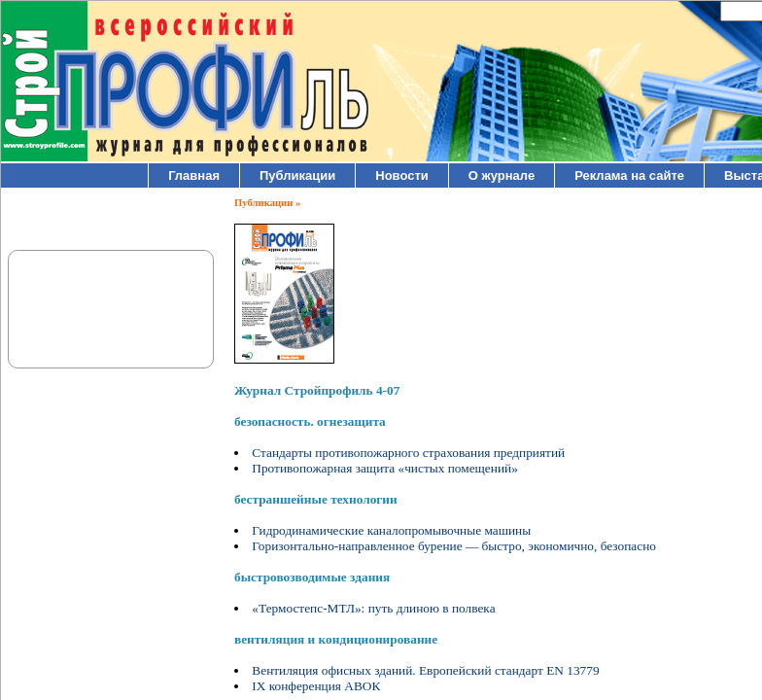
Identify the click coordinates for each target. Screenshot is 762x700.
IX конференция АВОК (316, 686)
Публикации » (267, 203)
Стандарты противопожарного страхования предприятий (408, 453)
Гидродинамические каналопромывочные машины (391, 530)
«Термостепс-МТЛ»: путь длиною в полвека (373, 608)
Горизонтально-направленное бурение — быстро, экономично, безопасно (454, 546)
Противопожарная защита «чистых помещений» (385, 468)
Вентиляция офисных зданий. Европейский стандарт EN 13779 (425, 670)
